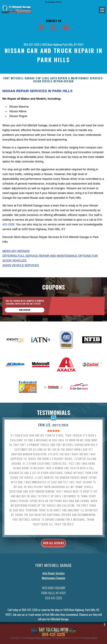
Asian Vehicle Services (21, 265)
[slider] (53, 433)
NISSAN (69, 81)
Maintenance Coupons (53, 580)
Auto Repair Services (53, 576)
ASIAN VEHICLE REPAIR (48, 81)
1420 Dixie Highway (52, 44)
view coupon (25, 312)
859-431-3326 (32, 44)
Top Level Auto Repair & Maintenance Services (69, 78)
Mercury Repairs (16, 251)
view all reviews (53, 545)
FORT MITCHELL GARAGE (19, 78)
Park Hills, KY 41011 (73, 44)
